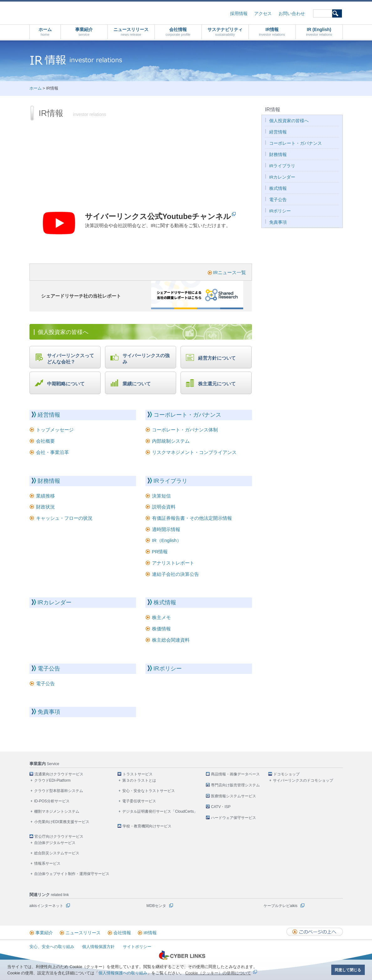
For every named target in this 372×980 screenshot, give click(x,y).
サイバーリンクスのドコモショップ (303, 780)
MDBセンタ (156, 906)
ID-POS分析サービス (52, 801)
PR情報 (160, 552)
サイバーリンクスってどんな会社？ (71, 359)
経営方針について (217, 358)
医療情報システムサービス (233, 796)
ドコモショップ (286, 774)
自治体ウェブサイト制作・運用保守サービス (72, 874)
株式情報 (165, 602)
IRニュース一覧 (230, 272)
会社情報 (178, 32)
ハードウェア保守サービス (233, 818)
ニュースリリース (131, 32)
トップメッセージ (55, 430)
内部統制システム (171, 441)
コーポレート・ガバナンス (187, 415)
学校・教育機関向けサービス (147, 826)
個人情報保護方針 (98, 947)
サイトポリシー (137, 947)
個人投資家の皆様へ (289, 121)
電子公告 (49, 669)
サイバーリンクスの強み (146, 359)
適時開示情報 (166, 529)
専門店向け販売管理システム (235, 785)
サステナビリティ (225, 32)
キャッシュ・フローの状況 (64, 518)
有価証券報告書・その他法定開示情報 (192, 518)
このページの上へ (315, 932)
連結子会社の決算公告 (176, 574)
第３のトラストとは (139, 780)
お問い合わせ (292, 14)
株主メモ (161, 617)
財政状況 (45, 507)
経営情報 (49, 415)
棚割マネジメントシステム (57, 811)
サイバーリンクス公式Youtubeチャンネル (158, 216)
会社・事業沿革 (52, 452)
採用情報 (239, 14)
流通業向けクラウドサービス (59, 774)
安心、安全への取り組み (52, 947)
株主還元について (217, 384)
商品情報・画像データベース (235, 774)
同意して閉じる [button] (348, 970)
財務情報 (49, 481)
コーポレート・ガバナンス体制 (185, 430)
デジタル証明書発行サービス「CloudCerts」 (160, 811)
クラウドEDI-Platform (52, 780)
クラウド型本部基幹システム (59, 791)
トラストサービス (138, 774)
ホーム (45, 32)
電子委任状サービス (139, 801)
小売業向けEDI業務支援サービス (62, 822)
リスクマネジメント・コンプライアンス (194, 452)
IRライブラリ (170, 481)
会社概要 (45, 441)
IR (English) (319, 32)
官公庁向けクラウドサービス (59, 837)
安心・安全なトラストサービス (149, 791)
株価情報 (161, 629)
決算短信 (161, 496)
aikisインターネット (46, 906)
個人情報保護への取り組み (123, 973)
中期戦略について (66, 384)
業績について (137, 384)
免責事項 (49, 712)
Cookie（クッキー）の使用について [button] (218, 973)
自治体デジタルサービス (55, 843)
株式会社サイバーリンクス (96, 13)
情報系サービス (47, 863)
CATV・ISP (221, 807)
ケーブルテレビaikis (280, 906)
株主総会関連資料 (171, 640)
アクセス (263, 14)
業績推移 (45, 496)
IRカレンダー (55, 602)
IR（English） (167, 540)
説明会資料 (164, 507)
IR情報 (272, 32)
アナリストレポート (173, 563)
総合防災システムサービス (57, 853)
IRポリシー (168, 669)
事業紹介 (84, 32)
